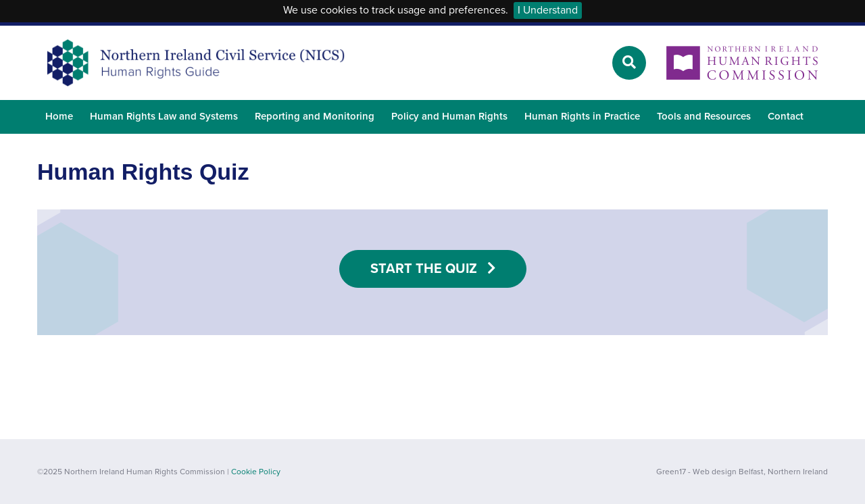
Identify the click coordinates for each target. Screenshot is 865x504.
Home (59, 116)
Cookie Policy (256, 472)
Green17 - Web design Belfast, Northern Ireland (742, 472)
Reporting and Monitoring (315, 116)
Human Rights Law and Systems (164, 116)
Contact (786, 116)
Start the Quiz (433, 269)
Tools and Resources (704, 116)
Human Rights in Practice (582, 116)
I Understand (548, 10)
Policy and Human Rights (449, 116)
